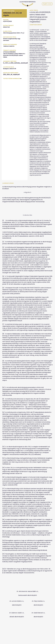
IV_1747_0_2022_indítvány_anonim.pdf (15, 63)
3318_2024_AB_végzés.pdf (11, 74)
